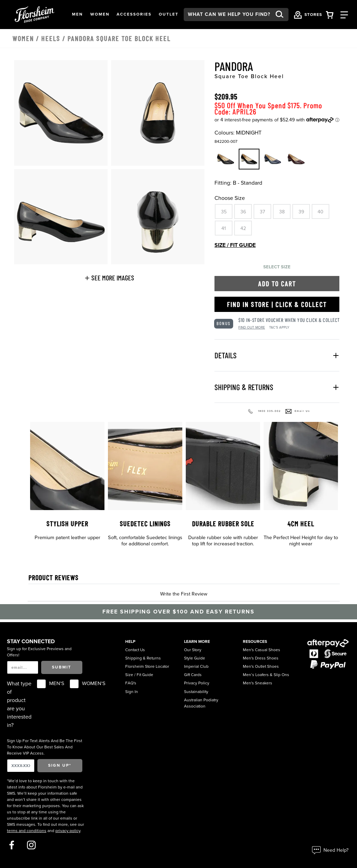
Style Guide (195, 658)
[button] (77, 15)
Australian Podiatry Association (201, 703)
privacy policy (68, 831)
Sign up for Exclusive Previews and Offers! (39, 652)
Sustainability (196, 692)
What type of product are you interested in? (19, 704)
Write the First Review (184, 594)
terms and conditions (27, 831)
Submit (62, 667)
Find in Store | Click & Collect (277, 304)
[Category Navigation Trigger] (344, 14)
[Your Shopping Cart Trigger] (330, 14)
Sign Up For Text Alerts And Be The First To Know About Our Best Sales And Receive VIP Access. (45, 747)
